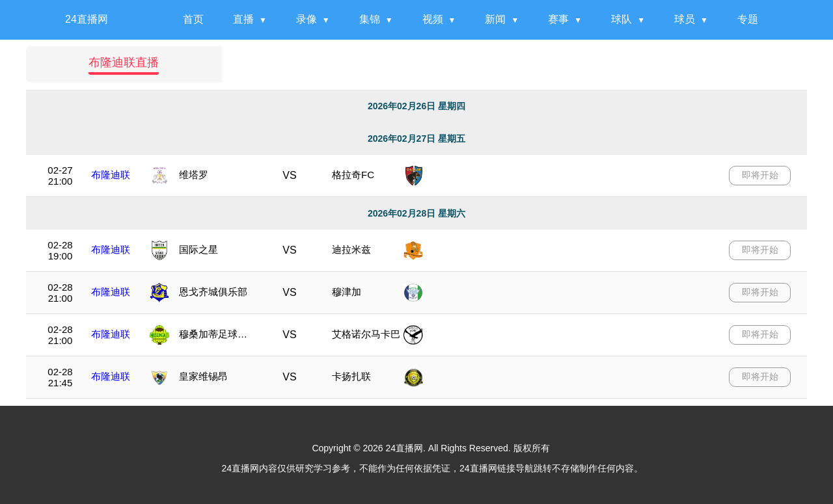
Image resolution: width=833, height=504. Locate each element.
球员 (685, 19)
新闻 (495, 19)
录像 (307, 19)
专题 (748, 19)
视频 (433, 19)
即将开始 (760, 175)
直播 (243, 19)
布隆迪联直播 (124, 62)
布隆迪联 (111, 175)
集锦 (370, 19)
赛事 (558, 19)
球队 (621, 19)
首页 (193, 19)
